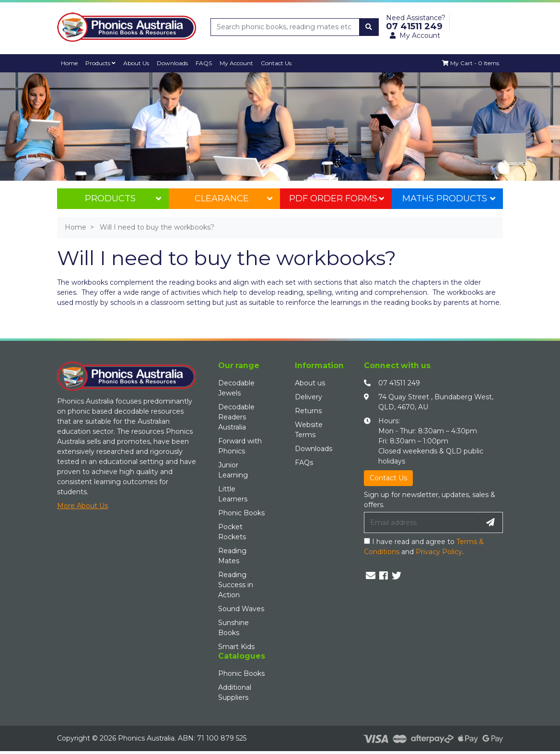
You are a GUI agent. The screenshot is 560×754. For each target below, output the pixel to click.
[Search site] (369, 27)
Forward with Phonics (240, 446)
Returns (308, 411)
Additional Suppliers (235, 692)
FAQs (304, 463)
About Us (137, 63)
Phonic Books (241, 513)
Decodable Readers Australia (236, 417)
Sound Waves (241, 609)
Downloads (174, 63)
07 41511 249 (399, 383)
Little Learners (233, 494)
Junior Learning (233, 470)
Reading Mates (232, 556)
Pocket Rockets (232, 532)
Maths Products (449, 198)
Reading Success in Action (236, 585)
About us (310, 383)
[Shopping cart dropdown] (470, 63)
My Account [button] (415, 35)
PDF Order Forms (337, 198)
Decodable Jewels (236, 388)
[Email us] (371, 576)
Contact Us (278, 63)
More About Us (82, 506)
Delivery (309, 397)
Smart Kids (236, 647)
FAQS (205, 63)
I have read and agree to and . (424, 547)
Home (70, 63)
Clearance (233, 198)
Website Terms (309, 430)
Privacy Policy (439, 552)
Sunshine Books (233, 628)
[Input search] (285, 27)
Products (101, 63)
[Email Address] (421, 522)
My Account (238, 63)
